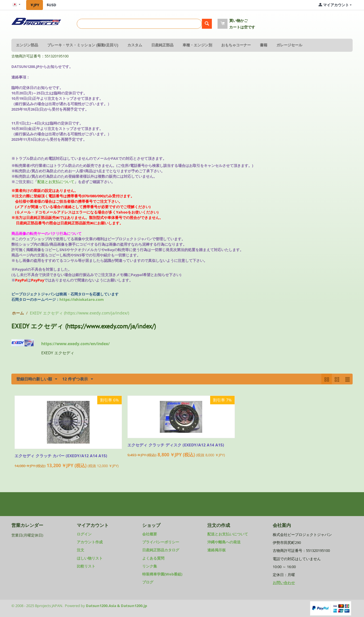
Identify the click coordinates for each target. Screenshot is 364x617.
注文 (80, 550)
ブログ (148, 582)
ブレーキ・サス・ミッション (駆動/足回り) (83, 45)
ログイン (84, 534)
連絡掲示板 (217, 550)
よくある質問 (153, 558)
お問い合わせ (284, 583)
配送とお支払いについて (228, 534)
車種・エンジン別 (197, 45)
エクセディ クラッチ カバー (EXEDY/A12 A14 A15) (61, 456)
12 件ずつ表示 (78, 379)
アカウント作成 (90, 542)
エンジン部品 (27, 45)
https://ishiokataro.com (82, 299)
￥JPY (35, 5)
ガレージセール (289, 45)
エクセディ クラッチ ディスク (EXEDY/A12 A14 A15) (176, 445)
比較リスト (86, 566)
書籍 (264, 45)
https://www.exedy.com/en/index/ (76, 344)
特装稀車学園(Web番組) (162, 574)
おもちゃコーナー (236, 45)
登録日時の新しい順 (37, 379)
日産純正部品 (162, 45)
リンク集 (150, 566)
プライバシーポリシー (161, 542)
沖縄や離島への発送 (224, 542)
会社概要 (150, 534)
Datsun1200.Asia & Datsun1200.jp (116, 606)
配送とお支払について (56, 182)
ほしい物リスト (90, 558)
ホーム (18, 313)
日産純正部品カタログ (161, 550)
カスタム (135, 45)
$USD (51, 5)
